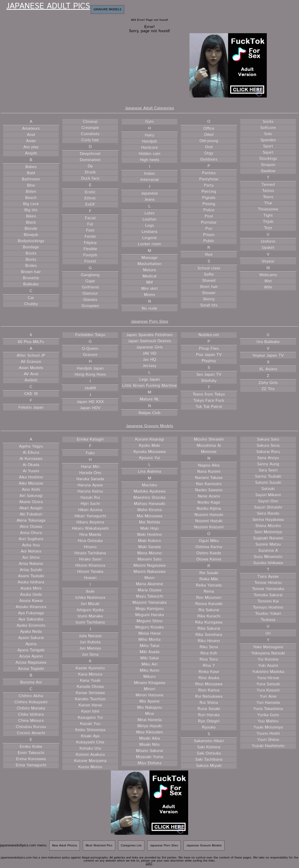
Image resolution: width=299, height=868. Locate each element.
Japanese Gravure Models (150, 426)
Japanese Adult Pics (48, 6)
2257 (149, 864)
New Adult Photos (65, 845)
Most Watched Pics (99, 845)
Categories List (131, 845)
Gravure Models (107, 9)
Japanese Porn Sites (150, 322)
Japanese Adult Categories (149, 108)
